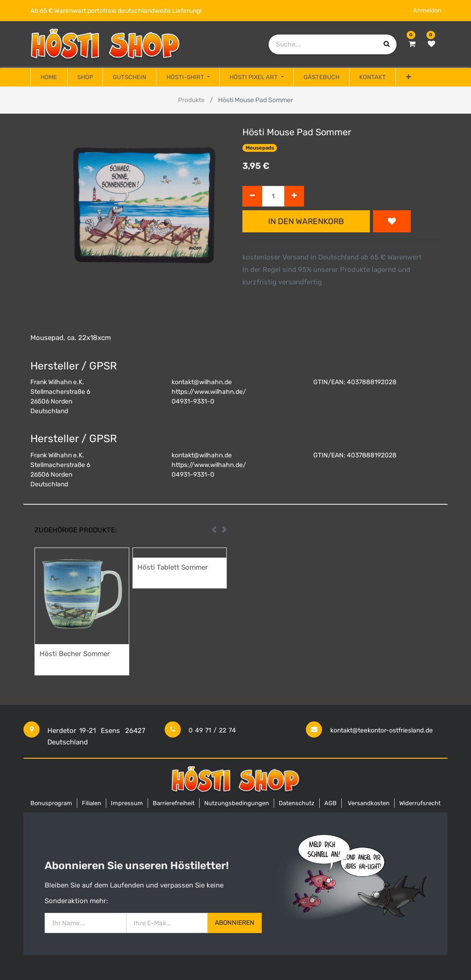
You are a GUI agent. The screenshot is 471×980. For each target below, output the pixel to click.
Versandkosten (369, 803)
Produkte (191, 100)
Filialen (92, 803)
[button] (408, 77)
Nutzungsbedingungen (237, 803)
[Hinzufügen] (294, 196)
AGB (330, 803)
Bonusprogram (51, 803)
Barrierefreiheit (174, 803)
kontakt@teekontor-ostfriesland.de (382, 730)
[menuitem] (49, 77)
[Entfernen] (252, 196)
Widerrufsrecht (420, 803)
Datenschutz (297, 803)
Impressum (127, 803)
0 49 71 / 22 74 (212, 730)
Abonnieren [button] (235, 923)
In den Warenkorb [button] (306, 221)
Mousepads (260, 148)
